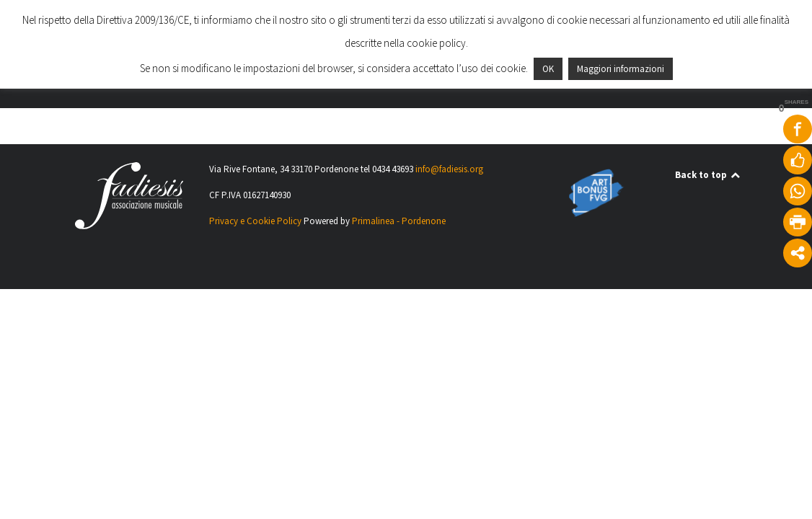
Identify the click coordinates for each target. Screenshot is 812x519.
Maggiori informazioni (621, 69)
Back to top (708, 175)
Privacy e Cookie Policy (255, 221)
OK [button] (548, 69)
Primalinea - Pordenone (399, 221)
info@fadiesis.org (449, 169)
